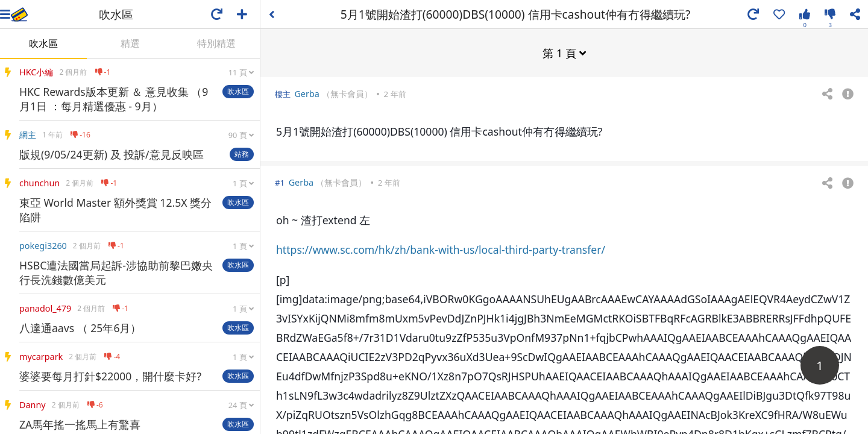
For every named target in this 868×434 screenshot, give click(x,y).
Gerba (307, 93)
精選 (130, 43)
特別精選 (216, 43)
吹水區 (43, 43)
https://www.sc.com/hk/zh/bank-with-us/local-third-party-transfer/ (441, 249)
